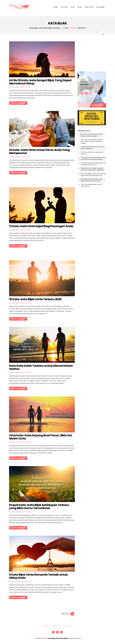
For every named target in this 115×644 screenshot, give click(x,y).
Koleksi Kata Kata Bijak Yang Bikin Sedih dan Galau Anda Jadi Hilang (92, 169)
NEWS (80, 7)
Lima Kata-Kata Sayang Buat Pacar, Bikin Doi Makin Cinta (40, 437)
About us (45, 626)
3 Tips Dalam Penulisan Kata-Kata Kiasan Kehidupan (92, 148)
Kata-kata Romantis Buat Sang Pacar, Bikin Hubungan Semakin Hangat (91, 141)
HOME (56, 7)
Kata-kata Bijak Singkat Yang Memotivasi (91, 185)
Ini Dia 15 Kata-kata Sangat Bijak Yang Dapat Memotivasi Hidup (40, 82)
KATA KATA (64, 7)
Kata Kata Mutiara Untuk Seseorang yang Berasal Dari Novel (93, 164)
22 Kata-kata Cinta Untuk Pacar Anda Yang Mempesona (39, 152)
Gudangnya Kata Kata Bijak (58, 638)
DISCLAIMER (100, 7)
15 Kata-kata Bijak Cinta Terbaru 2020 (35, 299)
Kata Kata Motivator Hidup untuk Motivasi (92, 153)
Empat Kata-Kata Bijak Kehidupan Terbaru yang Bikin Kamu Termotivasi (39, 507)
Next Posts (68, 614)
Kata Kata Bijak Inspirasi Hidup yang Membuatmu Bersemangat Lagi (93, 175)
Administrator (97, 105)
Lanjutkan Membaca (18, 103)
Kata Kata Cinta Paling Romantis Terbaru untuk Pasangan (91, 135)
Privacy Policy (68, 626)
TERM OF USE (89, 7)
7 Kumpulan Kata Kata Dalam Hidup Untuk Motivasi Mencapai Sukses (93, 159)
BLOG (73, 7)
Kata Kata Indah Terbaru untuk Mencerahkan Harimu (41, 367)
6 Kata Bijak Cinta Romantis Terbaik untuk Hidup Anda (38, 576)
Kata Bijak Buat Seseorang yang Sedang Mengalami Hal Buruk (91, 180)
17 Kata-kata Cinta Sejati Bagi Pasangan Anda (41, 226)
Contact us (56, 626)
